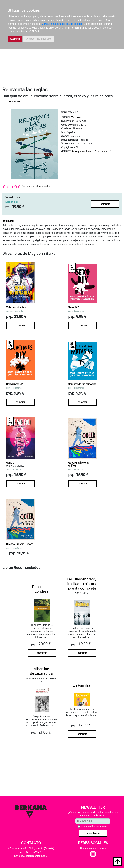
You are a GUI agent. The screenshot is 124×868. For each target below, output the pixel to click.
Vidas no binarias (16, 307)
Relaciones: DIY (15, 384)
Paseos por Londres (41, 589)
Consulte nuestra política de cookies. (63, 24)
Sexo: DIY (74, 307)
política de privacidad (98, 826)
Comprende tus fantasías (82, 384)
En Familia (81, 685)
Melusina (76, 117)
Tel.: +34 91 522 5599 (31, 852)
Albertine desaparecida (41, 671)
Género (10, 463)
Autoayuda (78, 151)
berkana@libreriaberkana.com (31, 856)
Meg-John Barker (12, 102)
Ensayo (90, 151)
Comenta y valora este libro (37, 186)
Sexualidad (103, 151)
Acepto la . (94, 826)
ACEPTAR (15, 39)
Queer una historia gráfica (78, 464)
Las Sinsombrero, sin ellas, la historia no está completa (81, 584)
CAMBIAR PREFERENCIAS (39, 39)
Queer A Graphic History (19, 544)
